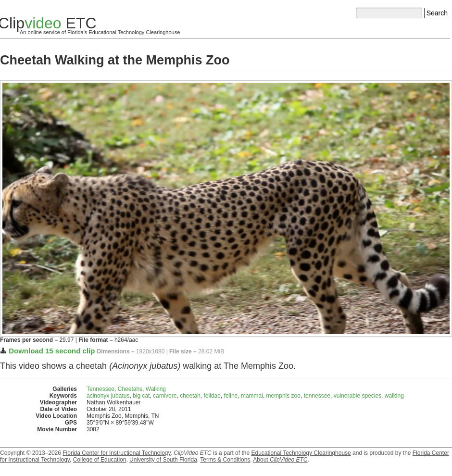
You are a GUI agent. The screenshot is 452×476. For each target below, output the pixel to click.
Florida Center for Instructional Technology (116, 453)
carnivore (165, 396)
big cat (141, 396)
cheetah (190, 396)
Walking (156, 389)
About (280, 460)
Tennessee (100, 389)
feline (231, 396)
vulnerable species (358, 396)
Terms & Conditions (225, 460)
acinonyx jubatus (108, 396)
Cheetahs (130, 389)
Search (437, 13)
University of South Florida (163, 460)
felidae (212, 396)
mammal (252, 396)
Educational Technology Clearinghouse (301, 453)
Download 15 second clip (52, 351)
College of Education (100, 460)
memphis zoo (283, 396)
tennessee (317, 396)
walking (394, 396)
